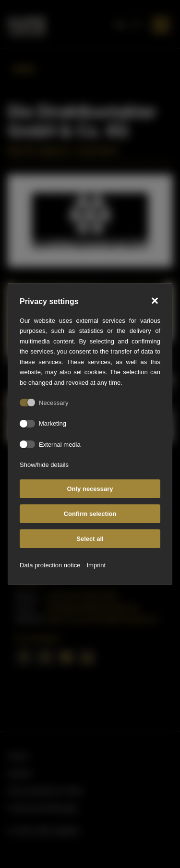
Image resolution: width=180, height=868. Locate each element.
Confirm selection (90, 514)
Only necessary (90, 489)
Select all (90, 539)
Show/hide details (44, 465)
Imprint (96, 565)
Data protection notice (50, 565)
